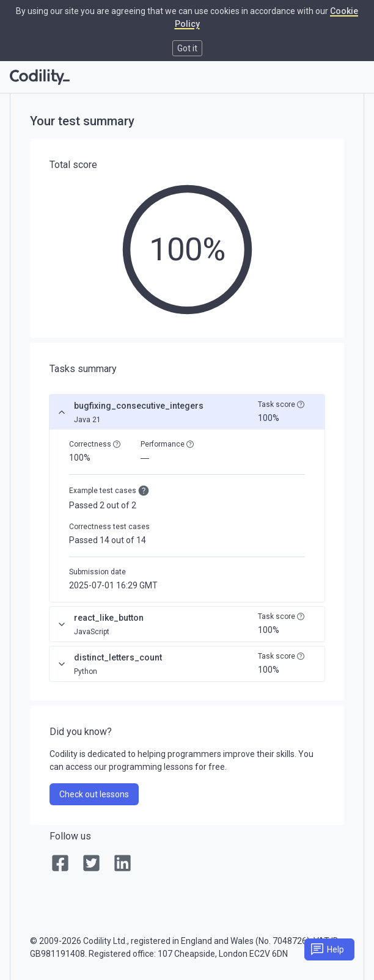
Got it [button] (187, 48)
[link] (60, 864)
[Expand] (62, 624)
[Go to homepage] (40, 77)
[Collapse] (62, 412)
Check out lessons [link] (94, 794)
